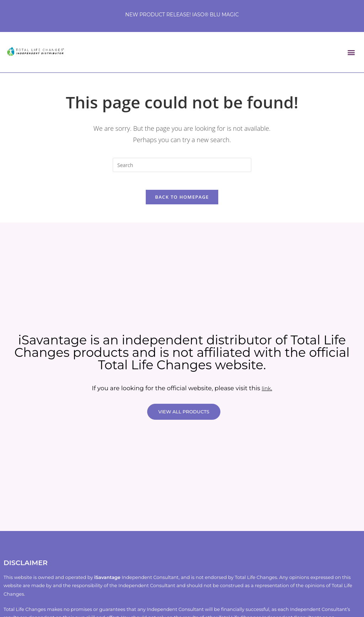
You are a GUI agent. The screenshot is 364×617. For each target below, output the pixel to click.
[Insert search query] (182, 165)
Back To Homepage (182, 201)
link (266, 392)
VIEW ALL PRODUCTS (184, 415)
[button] (351, 52)
